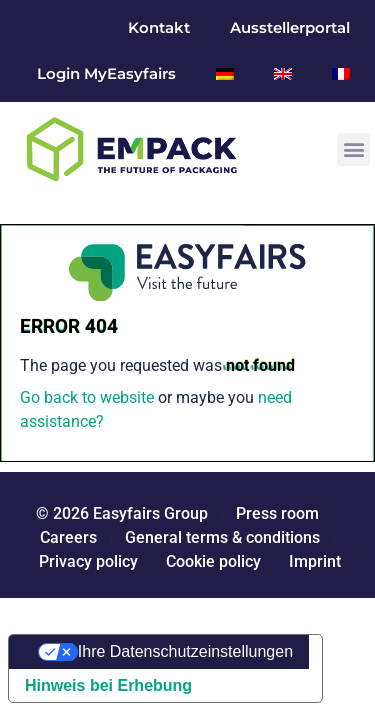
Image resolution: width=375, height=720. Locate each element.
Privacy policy (88, 561)
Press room (275, 513)
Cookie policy (213, 561)
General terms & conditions (222, 537)
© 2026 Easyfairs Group (122, 513)
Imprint (315, 561)
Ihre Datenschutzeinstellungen (185, 651)
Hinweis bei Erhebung (108, 685)
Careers (68, 537)
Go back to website (87, 397)
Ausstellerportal (290, 27)
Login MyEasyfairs (106, 73)
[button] (353, 149)
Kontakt (159, 27)
